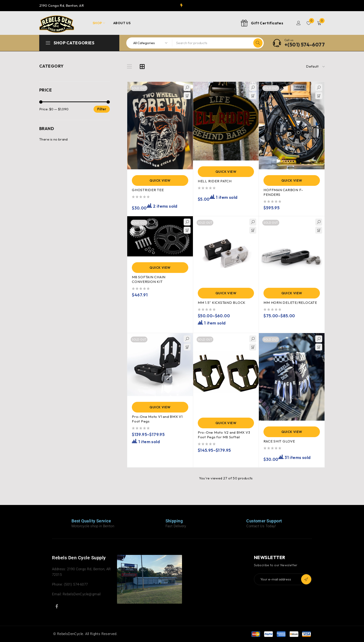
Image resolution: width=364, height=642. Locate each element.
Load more (226, 488)
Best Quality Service (91, 521)
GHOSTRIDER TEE (148, 190)
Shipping (174, 521)
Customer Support (264, 521)
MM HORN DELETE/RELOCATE (290, 303)
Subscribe (306, 579)
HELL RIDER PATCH (215, 181)
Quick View (160, 180)
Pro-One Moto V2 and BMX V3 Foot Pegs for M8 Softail (224, 435)
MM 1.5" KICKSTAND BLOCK (222, 303)
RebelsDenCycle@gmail (82, 594)
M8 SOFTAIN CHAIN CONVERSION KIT (149, 279)
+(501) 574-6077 (305, 45)
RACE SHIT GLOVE (279, 441)
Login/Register (299, 23)
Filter (102, 109)
